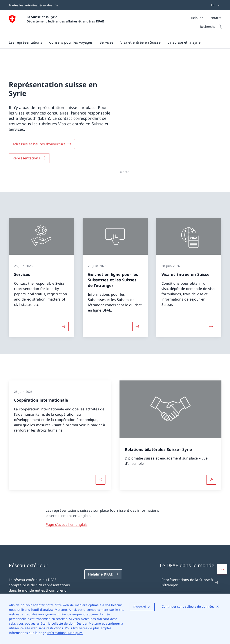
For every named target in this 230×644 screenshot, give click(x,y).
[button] (71, 42)
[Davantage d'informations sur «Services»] (63, 313)
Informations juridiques (65, 633)
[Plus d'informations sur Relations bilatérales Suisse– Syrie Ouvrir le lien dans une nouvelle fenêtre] (211, 466)
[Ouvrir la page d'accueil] (56, 23)
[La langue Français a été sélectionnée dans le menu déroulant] (214, 5)
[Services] (107, 42)
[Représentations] (29, 151)
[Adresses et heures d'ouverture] (42, 137)
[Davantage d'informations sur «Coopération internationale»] (100, 466)
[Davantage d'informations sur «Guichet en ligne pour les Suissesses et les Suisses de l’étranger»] (137, 313)
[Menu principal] (111, 42)
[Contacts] (215, 18)
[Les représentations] (25, 42)
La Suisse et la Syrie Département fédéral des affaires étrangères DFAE (65, 19)
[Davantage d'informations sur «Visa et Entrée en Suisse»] (211, 313)
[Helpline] (197, 18)
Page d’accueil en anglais (67, 511)
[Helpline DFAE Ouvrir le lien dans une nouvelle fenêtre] (103, 561)
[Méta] (206, 18)
